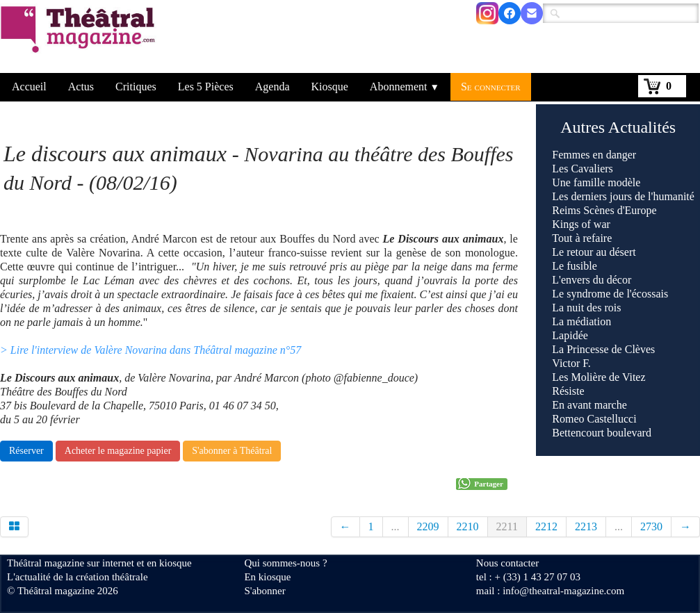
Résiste (568, 391)
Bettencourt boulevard (602, 433)
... (396, 526)
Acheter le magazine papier (118, 451)
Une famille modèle (596, 182)
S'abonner (264, 591)
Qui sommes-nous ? (285, 563)
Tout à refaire (582, 238)
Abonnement (405, 87)
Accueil (29, 87)
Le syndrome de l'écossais (610, 294)
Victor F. (571, 363)
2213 (586, 526)
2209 (428, 526)
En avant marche (589, 405)
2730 (651, 526)
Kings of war (581, 224)
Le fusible (574, 266)
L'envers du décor (592, 280)
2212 (546, 526)
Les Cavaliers (583, 169)
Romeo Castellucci (594, 419)
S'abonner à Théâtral (232, 451)
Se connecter (491, 87)
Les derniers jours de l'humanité (623, 196)
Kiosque (330, 87)
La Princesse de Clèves (603, 349)
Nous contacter (507, 563)
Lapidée (570, 335)
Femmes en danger (594, 155)
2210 (468, 526)
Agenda (272, 87)
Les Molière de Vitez (599, 377)
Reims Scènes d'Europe (604, 210)
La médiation (581, 321)
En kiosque (267, 577)
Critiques (136, 87)
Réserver (26, 451)
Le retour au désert (594, 252)
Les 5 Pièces (206, 87)
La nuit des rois (586, 308)
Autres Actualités (618, 127)
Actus (81, 87)
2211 (507, 526)
